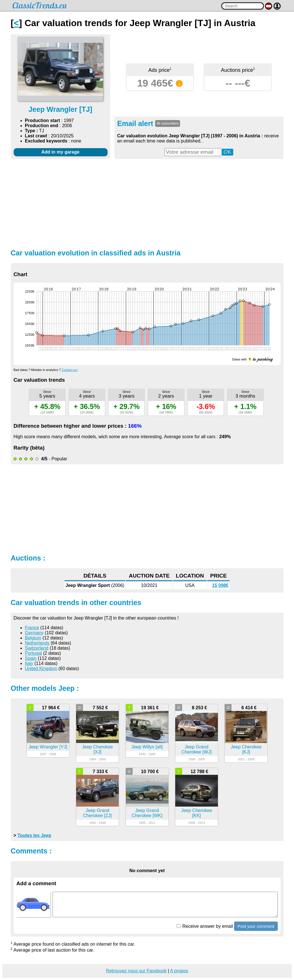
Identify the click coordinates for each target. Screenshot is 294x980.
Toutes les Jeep (34, 835)
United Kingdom (41, 669)
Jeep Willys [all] (147, 747)
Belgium (33, 638)
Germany (34, 633)
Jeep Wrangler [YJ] (48, 747)
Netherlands (37, 643)
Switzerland (37, 648)
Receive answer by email (205, 926)
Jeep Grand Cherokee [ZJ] (97, 813)
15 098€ (220, 585)
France (32, 628)
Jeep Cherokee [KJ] (246, 749)
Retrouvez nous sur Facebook (136, 971)
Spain (31, 658)
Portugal (34, 653)
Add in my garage (60, 152)
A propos (179, 971)
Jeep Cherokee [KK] (197, 813)
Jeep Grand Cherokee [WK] (147, 813)
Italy (29, 663)
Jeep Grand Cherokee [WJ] (197, 749)
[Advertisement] (147, 203)
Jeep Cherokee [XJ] (98, 749)
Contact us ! (70, 370)
